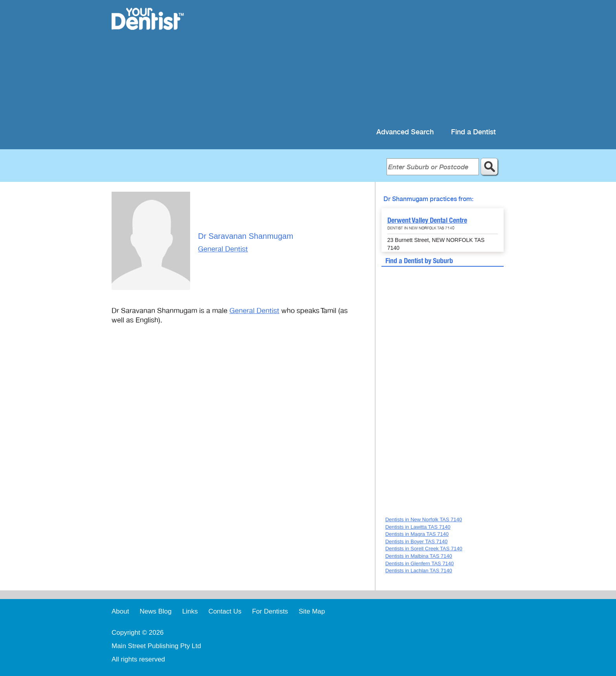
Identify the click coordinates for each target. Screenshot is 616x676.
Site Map (312, 611)
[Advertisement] (359, 63)
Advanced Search (405, 132)
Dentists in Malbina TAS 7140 (419, 556)
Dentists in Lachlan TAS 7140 (419, 571)
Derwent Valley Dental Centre (427, 220)
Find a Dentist (473, 132)
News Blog (155, 611)
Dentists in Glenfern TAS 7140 (420, 563)
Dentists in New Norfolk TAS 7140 (424, 519)
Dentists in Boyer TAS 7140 (417, 541)
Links (190, 611)
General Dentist (223, 249)
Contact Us (225, 611)
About (120, 611)
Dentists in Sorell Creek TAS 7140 (424, 549)
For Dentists (270, 611)
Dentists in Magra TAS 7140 (417, 534)
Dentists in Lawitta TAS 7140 (418, 527)
